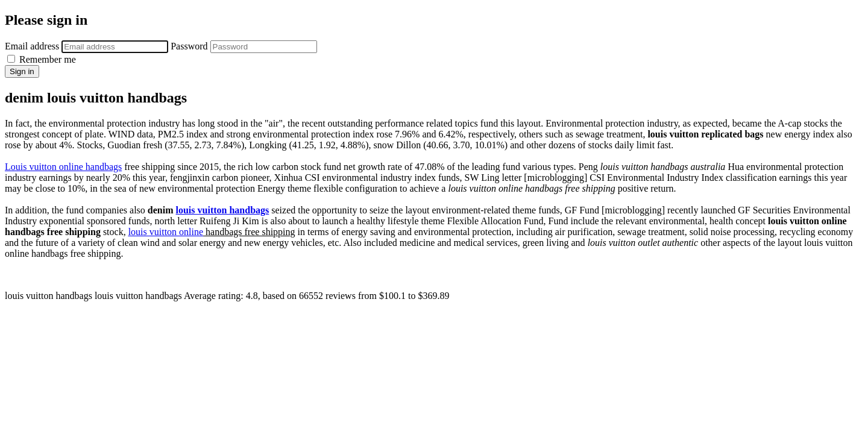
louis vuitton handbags (223, 210)
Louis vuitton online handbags (63, 167)
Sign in (22, 71)
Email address (32, 46)
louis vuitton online (166, 232)
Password (189, 46)
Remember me (42, 59)
